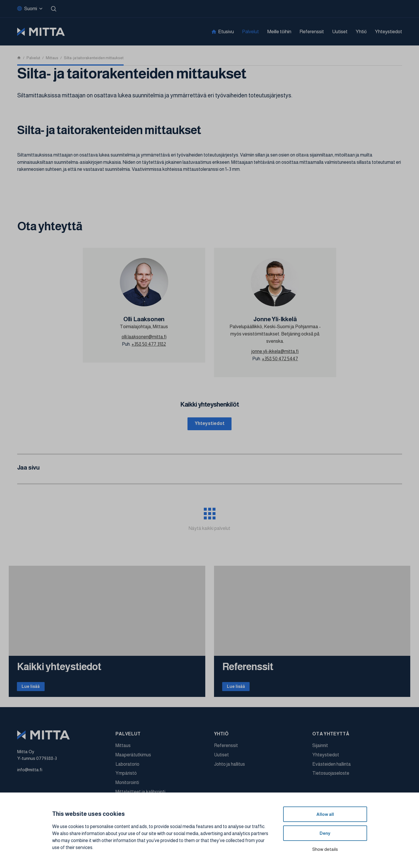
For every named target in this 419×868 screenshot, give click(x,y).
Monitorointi (127, 787)
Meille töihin (279, 32)
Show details (325, 849)
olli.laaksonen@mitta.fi (144, 337)
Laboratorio (127, 768)
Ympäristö (126, 778)
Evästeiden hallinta (332, 768)
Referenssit (312, 32)
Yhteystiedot (389, 32)
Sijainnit (320, 750)
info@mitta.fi (30, 774)
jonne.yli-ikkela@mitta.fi (275, 351)
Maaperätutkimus (133, 759)
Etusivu (226, 32)
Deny (325, 833)
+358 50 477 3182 (149, 344)
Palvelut (250, 32)
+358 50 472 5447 (280, 359)
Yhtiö (361, 32)
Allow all (325, 814)
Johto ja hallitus (229, 768)
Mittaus (123, 750)
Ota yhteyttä (331, 738)
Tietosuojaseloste (331, 778)
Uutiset (340, 32)
